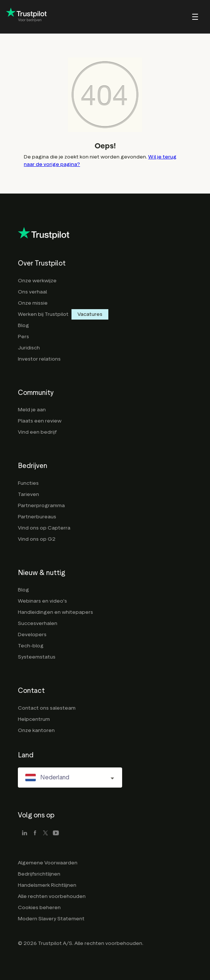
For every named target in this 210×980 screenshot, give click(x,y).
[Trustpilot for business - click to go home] (26, 17)
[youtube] (56, 833)
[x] (45, 833)
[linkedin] (25, 833)
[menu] (185, 17)
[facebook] (35, 833)
